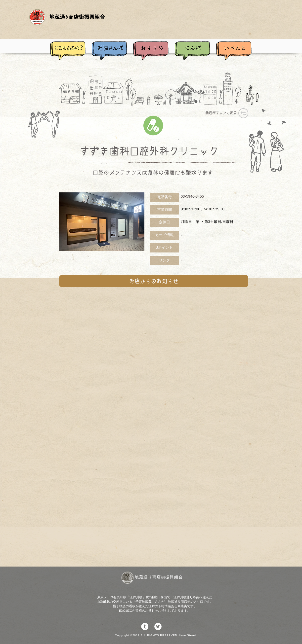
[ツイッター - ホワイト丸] (158, 626)
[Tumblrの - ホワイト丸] (145, 626)
